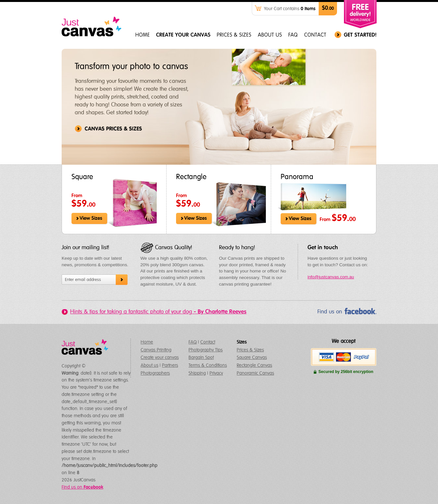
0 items (308, 9)
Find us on (330, 312)
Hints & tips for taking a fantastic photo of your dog (158, 312)
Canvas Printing (156, 350)
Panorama (297, 177)
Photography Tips (206, 350)
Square (82, 177)
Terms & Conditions (208, 365)
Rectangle (191, 177)
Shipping (197, 373)
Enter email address (83, 280)
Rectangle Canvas (254, 365)
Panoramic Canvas (255, 373)
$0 (328, 8)
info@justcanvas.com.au (331, 277)
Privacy (216, 373)
